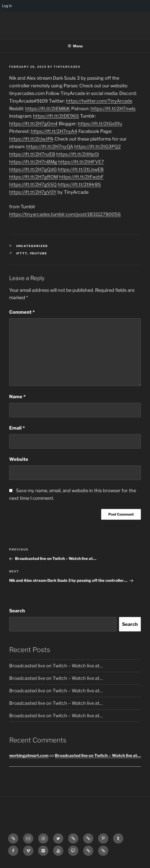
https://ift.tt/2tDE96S (56, 116)
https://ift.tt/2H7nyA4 (54, 131)
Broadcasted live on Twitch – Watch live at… (56, 666)
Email (17, 428)
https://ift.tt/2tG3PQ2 (97, 147)
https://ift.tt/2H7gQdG (33, 169)
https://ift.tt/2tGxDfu (100, 124)
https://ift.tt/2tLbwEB (81, 169)
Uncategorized (32, 246)
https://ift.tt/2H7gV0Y (33, 192)
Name (17, 397)
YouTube (39, 253)
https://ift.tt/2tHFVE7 (81, 162)
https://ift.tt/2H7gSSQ (33, 184)
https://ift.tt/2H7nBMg (33, 162)
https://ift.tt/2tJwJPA (31, 139)
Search (17, 611)
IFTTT (22, 253)
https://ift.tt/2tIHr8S (79, 184)
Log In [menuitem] (7, 6)
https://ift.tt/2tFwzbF (81, 177)
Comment (22, 312)
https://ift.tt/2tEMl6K (48, 109)
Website (19, 459)
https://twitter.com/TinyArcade (99, 101)
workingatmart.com (29, 756)
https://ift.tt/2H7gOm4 (33, 124)
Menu (75, 46)
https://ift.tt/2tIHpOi (78, 154)
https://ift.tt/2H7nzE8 (32, 154)
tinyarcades (67, 67)
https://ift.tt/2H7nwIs (113, 109)
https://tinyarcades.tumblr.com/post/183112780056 (65, 214)
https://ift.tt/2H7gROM (34, 177)
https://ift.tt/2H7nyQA (50, 147)
